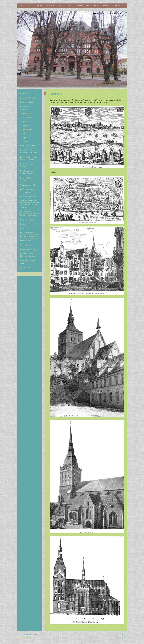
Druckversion (25, 635)
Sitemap (35, 635)
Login (123, 635)
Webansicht (121, 637)
